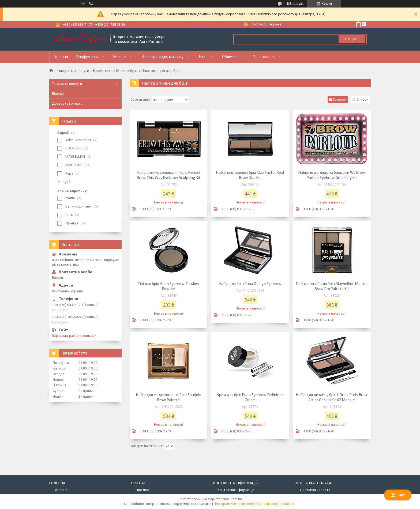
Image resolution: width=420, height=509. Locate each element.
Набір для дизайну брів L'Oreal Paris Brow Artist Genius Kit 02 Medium (332, 397)
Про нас (142, 490)
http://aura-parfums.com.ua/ (74, 336)
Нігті (203, 57)
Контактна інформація (236, 490)
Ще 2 (67, 182)
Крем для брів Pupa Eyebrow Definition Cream (250, 397)
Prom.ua (236, 499)
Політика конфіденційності (276, 504)
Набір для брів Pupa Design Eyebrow (250, 283)
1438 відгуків (294, 4)
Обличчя (230, 57)
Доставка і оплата (67, 103)
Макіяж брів (127, 71)
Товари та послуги (73, 71)
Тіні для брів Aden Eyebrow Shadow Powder (168, 286)
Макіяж (120, 57)
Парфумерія (87, 57)
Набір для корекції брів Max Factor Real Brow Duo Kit (250, 175)
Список (362, 99)
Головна (61, 57)
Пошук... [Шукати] (352, 39)
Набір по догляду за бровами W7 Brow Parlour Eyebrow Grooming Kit (332, 175)
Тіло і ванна (263, 57)
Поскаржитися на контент (233, 504)
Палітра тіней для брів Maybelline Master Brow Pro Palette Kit (332, 286)
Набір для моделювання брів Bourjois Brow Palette (169, 397)
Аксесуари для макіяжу (163, 57)
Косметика (103, 71)
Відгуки (58, 94)
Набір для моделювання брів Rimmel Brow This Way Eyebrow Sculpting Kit (169, 175)
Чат (398, 495)
